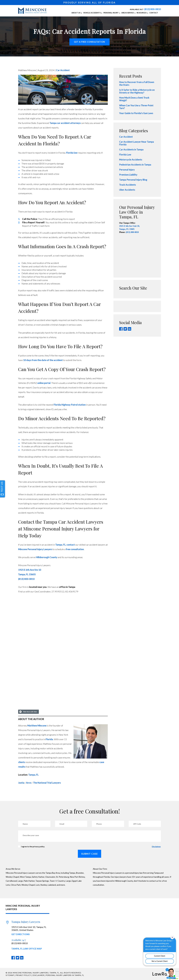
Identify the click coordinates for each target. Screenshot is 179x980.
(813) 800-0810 (153, 9)
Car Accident (63, 70)
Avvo (29, 783)
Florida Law (125, 154)
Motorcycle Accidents (131, 160)
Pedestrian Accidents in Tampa (135, 165)
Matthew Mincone (37, 726)
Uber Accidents (127, 190)
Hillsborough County (47, 557)
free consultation (75, 549)
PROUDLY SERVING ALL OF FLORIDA (89, 3)
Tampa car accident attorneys (65, 123)
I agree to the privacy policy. (33, 847)
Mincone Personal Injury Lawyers (35, 549)
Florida (49, 739)
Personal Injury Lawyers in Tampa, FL (65, 975)
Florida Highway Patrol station (70, 405)
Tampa (59, 545)
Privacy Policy (23, 975)
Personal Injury (127, 170)
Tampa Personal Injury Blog (133, 180)
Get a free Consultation (89, 42)
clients (22, 762)
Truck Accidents (128, 185)
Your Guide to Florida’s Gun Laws (136, 113)
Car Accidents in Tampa (131, 149)
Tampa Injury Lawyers (26, 922)
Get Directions (21, 934)
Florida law (72, 153)
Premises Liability (128, 175)
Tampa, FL (33, 775)
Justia (21, 783)
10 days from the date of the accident (43, 360)
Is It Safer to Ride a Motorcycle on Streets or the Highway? (137, 91)
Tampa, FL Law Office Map (27, 949)
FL (64, 545)
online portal (44, 383)
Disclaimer (156, 847)
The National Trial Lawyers (47, 783)
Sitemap (10, 975)
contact (71, 545)
